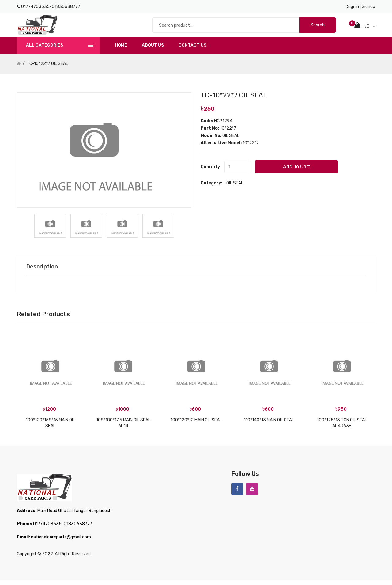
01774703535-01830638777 (51, 7)
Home (121, 50)
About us (153, 50)
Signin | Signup (361, 7)
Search (318, 27)
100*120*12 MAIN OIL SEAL (196, 425)
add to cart (314, 172)
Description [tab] (44, 271)
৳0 (365, 28)
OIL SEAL (235, 188)
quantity (210, 172)
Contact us (192, 50)
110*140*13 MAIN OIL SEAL (269, 425)
